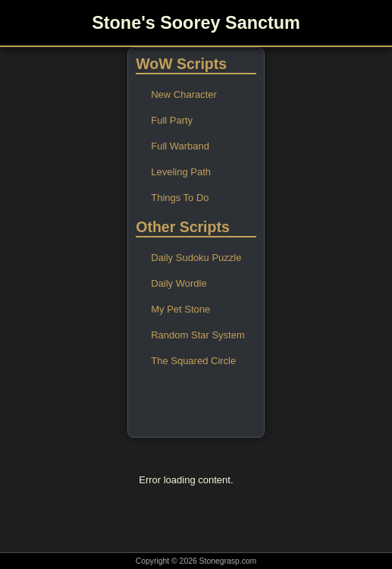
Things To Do (180, 198)
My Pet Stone (180, 309)
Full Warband (180, 146)
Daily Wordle (179, 283)
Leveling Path (181, 172)
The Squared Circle (193, 361)
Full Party (172, 120)
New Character (184, 94)
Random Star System (198, 335)
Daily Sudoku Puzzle (196, 258)
